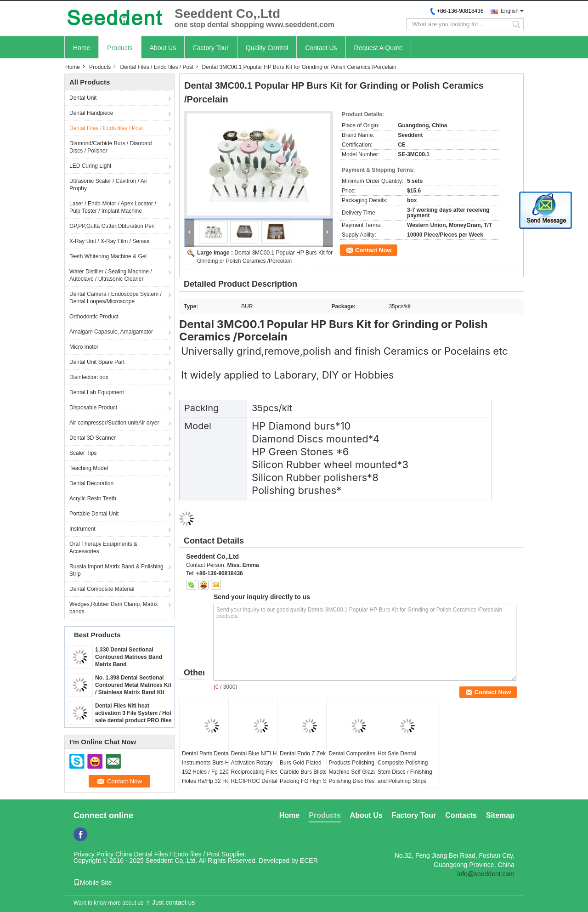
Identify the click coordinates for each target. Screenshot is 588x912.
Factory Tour (211, 48)
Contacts (461, 815)
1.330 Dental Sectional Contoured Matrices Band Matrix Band (129, 657)
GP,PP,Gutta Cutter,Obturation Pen (112, 226)
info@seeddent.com (486, 874)
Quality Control (267, 48)
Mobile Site (93, 883)
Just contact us (173, 902)
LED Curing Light (90, 166)
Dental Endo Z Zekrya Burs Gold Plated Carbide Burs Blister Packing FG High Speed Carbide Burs (309, 772)
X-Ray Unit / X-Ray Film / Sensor (110, 241)
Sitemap (500, 815)
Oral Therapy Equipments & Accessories (103, 548)
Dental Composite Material (102, 589)
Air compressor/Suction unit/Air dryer (114, 423)
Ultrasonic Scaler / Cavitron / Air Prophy (108, 185)
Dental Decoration (91, 483)
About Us (163, 48)
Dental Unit (83, 98)
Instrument (82, 529)
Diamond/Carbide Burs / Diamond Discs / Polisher (110, 147)
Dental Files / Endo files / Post (157, 67)
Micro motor (84, 347)
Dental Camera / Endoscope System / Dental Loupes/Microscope (116, 298)
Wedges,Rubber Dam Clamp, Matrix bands (114, 608)
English (510, 11)
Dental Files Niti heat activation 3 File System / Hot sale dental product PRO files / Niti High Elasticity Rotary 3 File (133, 720)
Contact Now (373, 250)
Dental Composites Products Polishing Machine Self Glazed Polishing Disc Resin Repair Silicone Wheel (356, 772)
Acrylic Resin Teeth (93, 498)
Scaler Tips (83, 453)
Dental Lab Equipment (97, 392)
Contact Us (321, 48)
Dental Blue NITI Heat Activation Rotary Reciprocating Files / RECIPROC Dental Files (258, 772)
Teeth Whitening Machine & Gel (108, 256)
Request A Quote (379, 48)
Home (82, 48)
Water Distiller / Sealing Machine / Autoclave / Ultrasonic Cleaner (111, 275)
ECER (309, 861)
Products (120, 48)
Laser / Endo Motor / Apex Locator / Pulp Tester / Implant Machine (113, 207)
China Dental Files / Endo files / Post (167, 854)
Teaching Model (89, 468)
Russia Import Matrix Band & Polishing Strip (116, 570)
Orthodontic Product (94, 317)
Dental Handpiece (91, 113)
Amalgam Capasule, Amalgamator (111, 332)
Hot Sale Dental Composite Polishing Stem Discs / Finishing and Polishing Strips (405, 767)
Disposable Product (93, 408)
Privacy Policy (93, 854)
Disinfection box (89, 377)
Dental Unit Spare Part (97, 362)
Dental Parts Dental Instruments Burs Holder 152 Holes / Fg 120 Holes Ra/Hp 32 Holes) (212, 767)
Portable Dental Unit (94, 514)
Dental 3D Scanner (93, 438)
